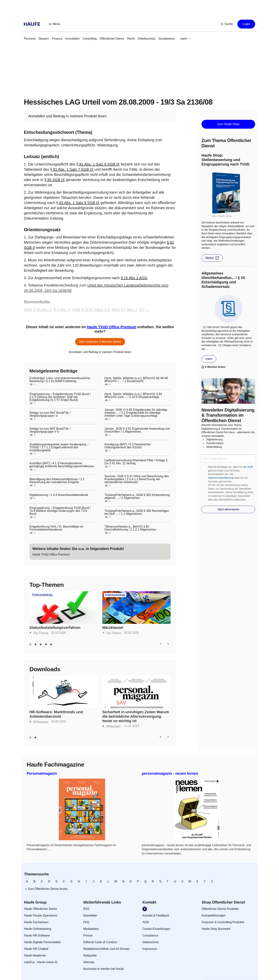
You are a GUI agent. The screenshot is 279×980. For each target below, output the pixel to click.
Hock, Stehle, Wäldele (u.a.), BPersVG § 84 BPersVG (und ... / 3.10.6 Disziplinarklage (133, 396)
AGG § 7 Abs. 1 (124, 310)
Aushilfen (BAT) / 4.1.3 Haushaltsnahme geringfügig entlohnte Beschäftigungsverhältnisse (62, 465)
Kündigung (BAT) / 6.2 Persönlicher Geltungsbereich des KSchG (128, 446)
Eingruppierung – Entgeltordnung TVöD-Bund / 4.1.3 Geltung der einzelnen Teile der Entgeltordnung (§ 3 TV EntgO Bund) (60, 397)
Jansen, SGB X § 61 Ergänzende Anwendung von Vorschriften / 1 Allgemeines (137, 430)
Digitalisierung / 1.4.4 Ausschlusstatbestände (59, 495)
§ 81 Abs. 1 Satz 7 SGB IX (72, 169)
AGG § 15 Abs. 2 (38, 310)
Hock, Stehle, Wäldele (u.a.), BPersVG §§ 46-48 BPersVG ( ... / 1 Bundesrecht (136, 380)
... (148, 310)
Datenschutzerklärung (221, 478)
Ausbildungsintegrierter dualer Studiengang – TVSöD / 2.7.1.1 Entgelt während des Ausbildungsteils (59, 447)
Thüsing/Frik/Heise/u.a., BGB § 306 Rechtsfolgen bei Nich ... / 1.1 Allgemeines (137, 512)
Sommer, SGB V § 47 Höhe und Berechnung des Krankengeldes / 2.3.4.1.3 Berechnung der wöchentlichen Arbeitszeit (137, 479)
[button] (55, 24)
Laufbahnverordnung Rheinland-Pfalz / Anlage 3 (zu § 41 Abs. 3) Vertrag (136, 462)
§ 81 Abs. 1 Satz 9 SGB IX (98, 164)
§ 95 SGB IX (54, 180)
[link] (30, 39)
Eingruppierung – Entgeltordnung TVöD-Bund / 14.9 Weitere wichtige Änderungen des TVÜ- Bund (60, 511)
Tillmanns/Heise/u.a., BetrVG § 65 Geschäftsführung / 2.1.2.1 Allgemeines (130, 528)
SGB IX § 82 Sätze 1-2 (91, 310)
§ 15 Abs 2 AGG (134, 278)
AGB (250, 467)
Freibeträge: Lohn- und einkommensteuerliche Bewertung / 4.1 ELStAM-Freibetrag (60, 380)
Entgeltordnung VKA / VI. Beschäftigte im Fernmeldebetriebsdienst (56, 528)
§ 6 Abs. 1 (62, 310)
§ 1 (142, 310)
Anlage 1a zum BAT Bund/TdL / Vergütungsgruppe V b (50, 430)
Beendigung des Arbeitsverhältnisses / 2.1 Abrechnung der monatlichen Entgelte (57, 481)
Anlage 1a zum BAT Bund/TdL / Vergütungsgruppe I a (50, 414)
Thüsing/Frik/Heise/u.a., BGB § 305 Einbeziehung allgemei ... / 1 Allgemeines (137, 496)
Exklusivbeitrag (42, 595)
